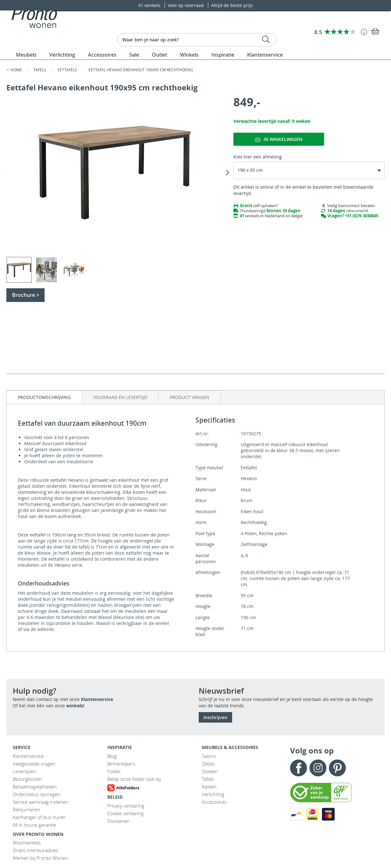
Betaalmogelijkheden (35, 787)
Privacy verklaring (126, 806)
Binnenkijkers (121, 764)
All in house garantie (34, 825)
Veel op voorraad (186, 5)
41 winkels (150, 5)
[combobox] (197, 40)
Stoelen (210, 771)
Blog (112, 756)
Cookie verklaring (125, 813)
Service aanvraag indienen (41, 802)
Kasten (209, 787)
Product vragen (189, 397)
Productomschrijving (44, 397)
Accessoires (214, 802)
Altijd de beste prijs (232, 5)
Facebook (299, 768)
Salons (209, 756)
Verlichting (213, 794)
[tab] (44, 397)
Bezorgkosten (27, 779)
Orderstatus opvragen (36, 794)
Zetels (208, 764)
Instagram (318, 768)
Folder (114, 771)
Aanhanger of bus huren (39, 817)
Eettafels (68, 70)
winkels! (75, 706)
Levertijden (25, 771)
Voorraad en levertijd (120, 397)
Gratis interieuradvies (36, 850)
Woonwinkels (27, 843)
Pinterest (337, 768)
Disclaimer (118, 821)
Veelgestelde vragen (34, 764)
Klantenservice (97, 699)
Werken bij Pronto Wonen (40, 858)
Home (17, 70)
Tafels (40, 70)
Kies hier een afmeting (258, 157)
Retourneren (26, 809)
